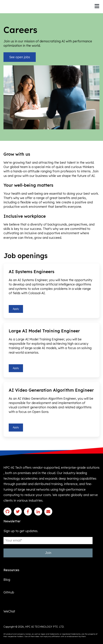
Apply (16, 309)
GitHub (9, 592)
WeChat (9, 611)
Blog (7, 580)
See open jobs (20, 57)
